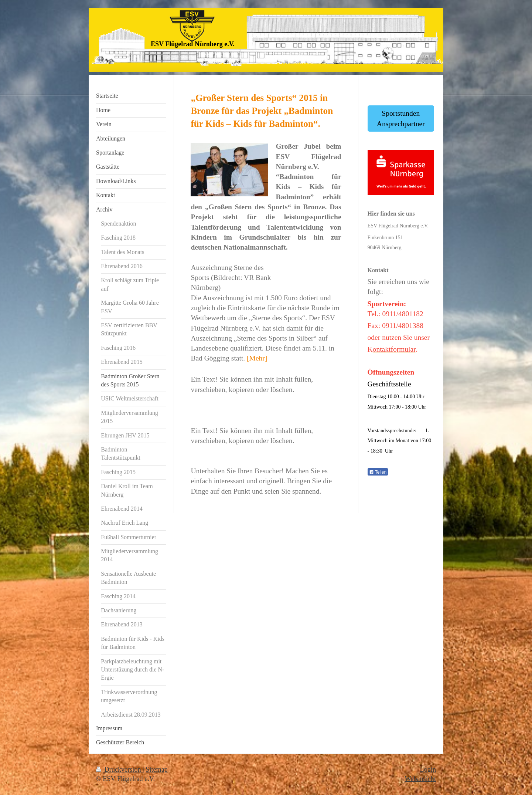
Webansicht (420, 779)
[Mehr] (257, 358)
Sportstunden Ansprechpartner (401, 118)
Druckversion (119, 769)
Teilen (378, 472)
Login (428, 769)
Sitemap (157, 769)
